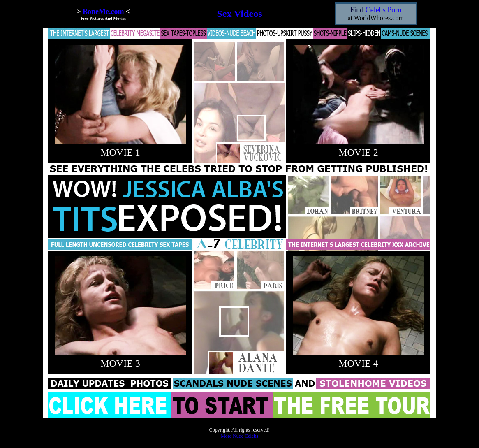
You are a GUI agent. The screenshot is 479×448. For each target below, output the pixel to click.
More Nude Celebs (239, 436)
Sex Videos (239, 14)
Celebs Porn (384, 10)
